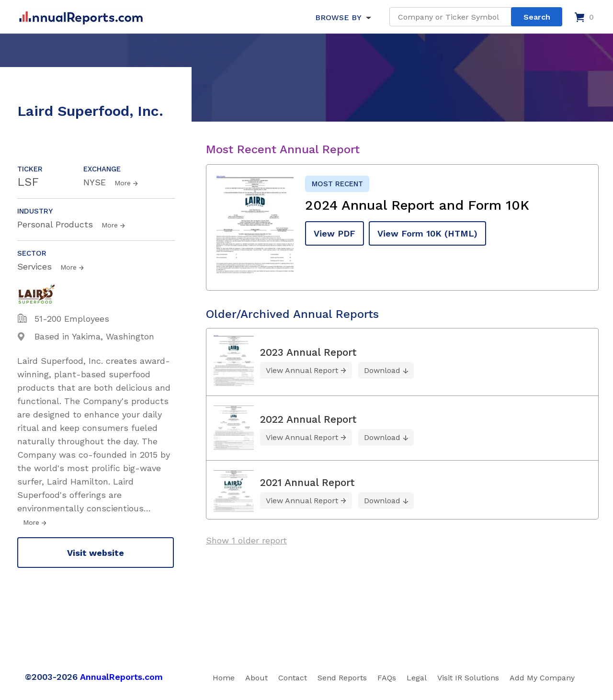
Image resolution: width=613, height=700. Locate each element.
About (256, 678)
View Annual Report (302, 370)
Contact (293, 678)
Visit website (96, 553)
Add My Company (542, 678)
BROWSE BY (338, 17)
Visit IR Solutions (468, 678)
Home (224, 678)
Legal (417, 678)
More (123, 183)
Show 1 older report (246, 540)
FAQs (387, 678)
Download (382, 370)
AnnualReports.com (121, 677)
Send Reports (342, 678)
